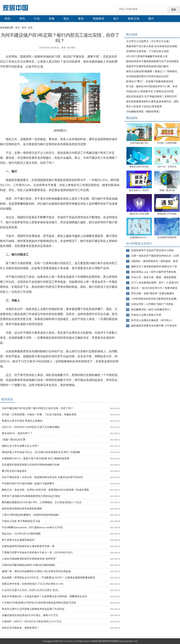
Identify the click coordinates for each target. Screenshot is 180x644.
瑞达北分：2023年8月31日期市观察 (21, 534)
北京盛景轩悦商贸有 (167, 237)
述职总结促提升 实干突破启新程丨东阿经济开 (152, 96)
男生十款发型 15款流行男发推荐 (144, 107)
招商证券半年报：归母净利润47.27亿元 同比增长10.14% (33, 584)
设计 (116, 19)
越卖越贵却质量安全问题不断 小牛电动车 (154, 326)
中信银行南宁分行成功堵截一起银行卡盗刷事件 (28, 484)
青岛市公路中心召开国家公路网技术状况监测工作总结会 (33, 609)
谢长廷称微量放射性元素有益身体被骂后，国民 (152, 102)
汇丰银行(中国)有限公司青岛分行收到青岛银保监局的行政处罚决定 (39, 603)
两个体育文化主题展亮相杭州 (18, 540)
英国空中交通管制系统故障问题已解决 (147, 66)
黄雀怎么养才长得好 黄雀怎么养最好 (22, 421)
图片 (151, 19)
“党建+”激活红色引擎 (14, 440)
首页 (17, 28)
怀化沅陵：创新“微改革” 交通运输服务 (153, 293)
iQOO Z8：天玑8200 (167, 167)
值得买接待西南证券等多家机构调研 (22, 509)
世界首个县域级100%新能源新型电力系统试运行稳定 (31, 496)
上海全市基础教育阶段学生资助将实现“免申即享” (29, 559)
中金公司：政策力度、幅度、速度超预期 (154, 277)
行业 (37, 19)
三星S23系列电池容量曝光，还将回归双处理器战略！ (31, 515)
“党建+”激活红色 (167, 190)
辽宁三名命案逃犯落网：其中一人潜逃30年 (155, 283)
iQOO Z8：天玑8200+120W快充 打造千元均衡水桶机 (31, 427)
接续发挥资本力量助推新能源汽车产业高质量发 (152, 61)
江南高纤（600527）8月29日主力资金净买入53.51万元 (32, 622)
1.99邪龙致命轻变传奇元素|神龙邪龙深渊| (154, 299)
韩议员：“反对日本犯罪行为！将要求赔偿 (154, 288)
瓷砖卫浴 (134, 19)
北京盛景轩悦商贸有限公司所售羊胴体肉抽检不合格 (31, 465)
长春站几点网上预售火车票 (146, 315)
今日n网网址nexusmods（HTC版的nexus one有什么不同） (33, 527)
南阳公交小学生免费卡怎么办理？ (21, 446)
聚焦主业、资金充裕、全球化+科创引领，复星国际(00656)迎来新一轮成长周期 (45, 490)
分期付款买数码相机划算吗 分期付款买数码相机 (28, 565)
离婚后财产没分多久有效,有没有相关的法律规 (152, 46)
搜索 (174, 10)
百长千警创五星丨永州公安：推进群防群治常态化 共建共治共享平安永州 (42, 477)
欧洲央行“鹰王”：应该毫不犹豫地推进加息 (150, 81)
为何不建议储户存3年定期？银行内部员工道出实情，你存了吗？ (38, 408)
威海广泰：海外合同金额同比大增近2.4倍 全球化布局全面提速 (36, 571)
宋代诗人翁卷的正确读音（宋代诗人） (152, 320)
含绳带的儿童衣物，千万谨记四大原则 (147, 51)
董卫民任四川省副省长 (14, 471)
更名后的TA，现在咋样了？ (17, 433)
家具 (81, 19)
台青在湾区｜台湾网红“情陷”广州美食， (153, 304)
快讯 (8, 19)
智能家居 (99, 19)
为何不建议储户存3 (139, 143)
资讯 (22, 19)
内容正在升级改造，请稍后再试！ (21, 628)
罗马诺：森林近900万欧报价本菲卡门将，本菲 (152, 86)
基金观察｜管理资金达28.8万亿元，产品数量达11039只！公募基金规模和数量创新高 (48, 578)
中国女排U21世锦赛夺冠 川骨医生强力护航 (150, 91)
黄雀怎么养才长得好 (139, 167)
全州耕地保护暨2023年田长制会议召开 (147, 76)
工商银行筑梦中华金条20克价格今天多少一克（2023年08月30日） (38, 553)
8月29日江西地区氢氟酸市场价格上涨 (147, 56)
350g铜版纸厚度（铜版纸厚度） (144, 112)
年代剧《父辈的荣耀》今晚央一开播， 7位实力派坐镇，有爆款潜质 (39, 415)
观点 (66, 19)
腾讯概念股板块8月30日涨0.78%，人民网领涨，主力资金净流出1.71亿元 (42, 502)
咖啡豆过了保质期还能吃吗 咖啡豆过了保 (154, 267)
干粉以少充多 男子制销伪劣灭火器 (21, 521)
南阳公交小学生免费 (139, 214)
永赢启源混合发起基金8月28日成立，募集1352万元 (30, 615)
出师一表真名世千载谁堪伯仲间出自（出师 (155, 256)
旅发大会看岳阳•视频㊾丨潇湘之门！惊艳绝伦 (152, 71)
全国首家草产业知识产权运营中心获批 (152, 250)
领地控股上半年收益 (167, 214)
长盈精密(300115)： (139, 237)
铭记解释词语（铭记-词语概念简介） (152, 310)
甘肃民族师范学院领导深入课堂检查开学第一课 (28, 546)
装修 (52, 19)
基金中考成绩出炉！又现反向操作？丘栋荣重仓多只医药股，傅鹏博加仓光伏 (44, 596)
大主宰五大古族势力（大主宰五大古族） (149, 41)
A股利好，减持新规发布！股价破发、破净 (155, 261)
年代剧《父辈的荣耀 (167, 143)
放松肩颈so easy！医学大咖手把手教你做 (154, 272)
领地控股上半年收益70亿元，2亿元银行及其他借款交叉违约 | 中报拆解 (41, 452)
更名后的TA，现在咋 (139, 190)
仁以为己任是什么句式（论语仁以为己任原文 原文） (31, 590)
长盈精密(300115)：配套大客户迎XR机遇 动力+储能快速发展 (35, 458)
